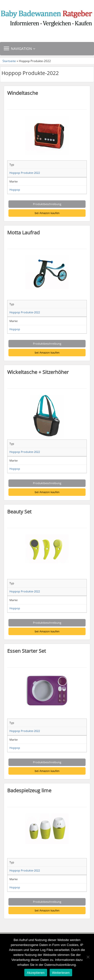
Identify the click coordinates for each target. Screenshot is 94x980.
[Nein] (88, 957)
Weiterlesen (61, 973)
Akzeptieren (36, 973)
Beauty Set (19, 511)
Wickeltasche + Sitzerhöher (38, 372)
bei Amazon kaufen (47, 213)
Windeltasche (23, 93)
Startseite (9, 61)
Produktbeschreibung (47, 204)
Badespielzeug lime (29, 790)
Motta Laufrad (23, 232)
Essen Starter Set (27, 651)
